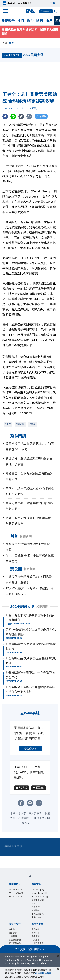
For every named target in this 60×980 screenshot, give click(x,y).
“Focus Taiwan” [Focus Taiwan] (40, 963)
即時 (21, 21)
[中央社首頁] (30, 11)
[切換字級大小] (30, 116)
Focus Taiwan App (40, 897)
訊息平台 (36, 940)
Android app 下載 (40, 893)
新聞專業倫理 (15, 943)
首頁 (5, 43)
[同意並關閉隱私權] (58, 970)
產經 (11, 43)
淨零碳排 (36, 907)
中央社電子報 (38, 914)
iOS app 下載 (38, 890)
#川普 (8, 424)
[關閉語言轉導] (58, 956)
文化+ (34, 903)
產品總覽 (36, 929)
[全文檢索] (56, 12)
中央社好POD (38, 917)
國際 (40, 21)
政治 (30, 21)
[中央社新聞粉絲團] (30, 877)
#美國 (32, 424)
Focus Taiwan (15, 890)
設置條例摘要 (15, 940)
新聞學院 (36, 910)
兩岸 (49, 21)
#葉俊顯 (20, 424)
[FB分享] (5, 116)
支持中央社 (46, 11)
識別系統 (13, 933)
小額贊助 (30, 748)
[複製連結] (22, 116)
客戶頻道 (36, 933)
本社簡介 (13, 929)
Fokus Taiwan (15, 897)
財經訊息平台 (38, 943)
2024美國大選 (22, 607)
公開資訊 (13, 936)
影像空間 (36, 936)
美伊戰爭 (8, 21)
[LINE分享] (13, 116)
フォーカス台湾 (16, 893)
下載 (53, 3)
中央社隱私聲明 (43, 973)
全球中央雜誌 (38, 900)
